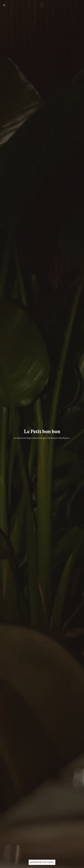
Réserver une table (42, 862)
